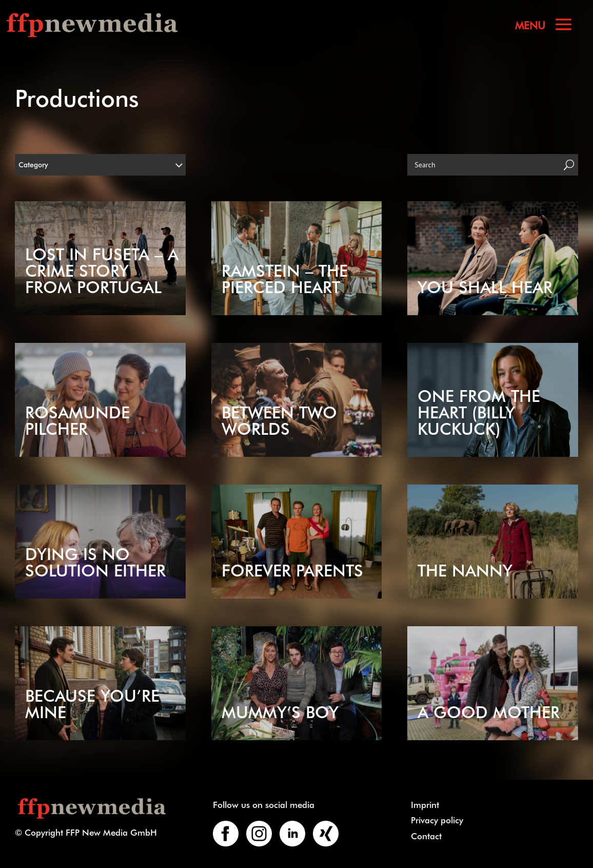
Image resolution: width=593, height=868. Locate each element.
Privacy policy (437, 820)
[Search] (483, 165)
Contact (426, 836)
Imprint (425, 804)
